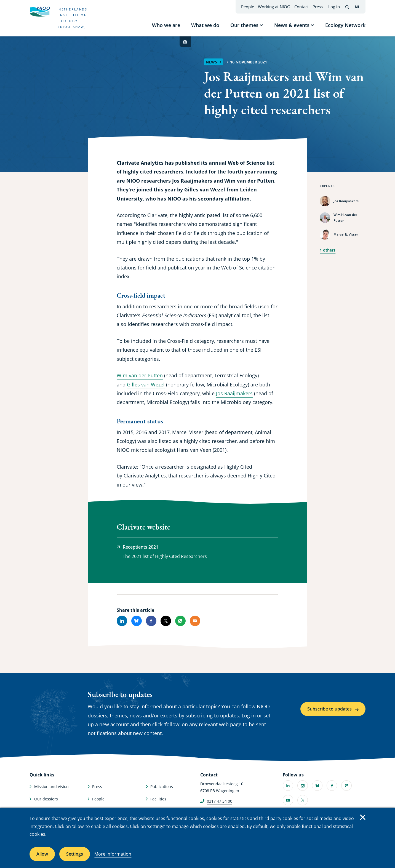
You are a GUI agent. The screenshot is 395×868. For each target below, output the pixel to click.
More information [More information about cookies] (113, 854)
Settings (75, 854)
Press (318, 7)
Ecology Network (345, 25)
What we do (205, 25)
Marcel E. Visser (346, 234)
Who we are (166, 25)
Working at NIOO (274, 7)
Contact (301, 7)
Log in (334, 7)
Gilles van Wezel (146, 384)
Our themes (244, 25)
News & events (292, 25)
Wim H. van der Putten (345, 218)
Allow (42, 854)
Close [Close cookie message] (363, 817)
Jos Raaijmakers (346, 201)
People (248, 7)
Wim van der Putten (140, 375)
